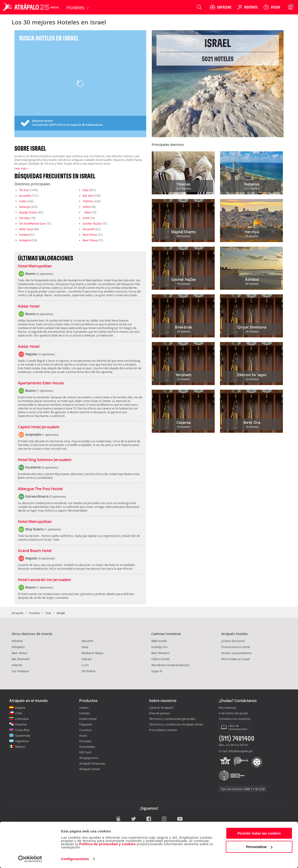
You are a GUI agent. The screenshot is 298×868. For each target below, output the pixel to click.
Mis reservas (227, 708)
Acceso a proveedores (236, 653)
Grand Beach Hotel (35, 551)
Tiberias (88, 201)
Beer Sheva (90, 240)
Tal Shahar (89, 671)
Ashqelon (25, 240)
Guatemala (23, 735)
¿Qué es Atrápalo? (161, 708)
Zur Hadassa (20, 671)
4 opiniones (45, 314)
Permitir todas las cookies (259, 833)
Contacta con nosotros (235, 719)
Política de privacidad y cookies (107, 844)
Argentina (22, 741)
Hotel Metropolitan (35, 266)
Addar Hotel (29, 306)
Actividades (87, 747)
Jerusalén (25, 196)
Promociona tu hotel (235, 647)
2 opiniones (45, 274)
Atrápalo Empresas (92, 763)
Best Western (161, 653)
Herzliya (24, 218)
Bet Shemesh (21, 659)
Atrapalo (18, 613)
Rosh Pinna (90, 235)
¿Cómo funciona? (233, 641)
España (20, 708)
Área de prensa (159, 713)
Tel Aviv (24, 190)
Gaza (85, 647)
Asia (48, 613)
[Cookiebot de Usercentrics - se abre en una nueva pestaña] (30, 859)
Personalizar (259, 847)
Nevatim (87, 641)
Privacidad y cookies (163, 730)
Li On (85, 665)
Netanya (25, 207)
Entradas (85, 741)
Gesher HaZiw (92, 223)
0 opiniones (50, 467)
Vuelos (84, 708)
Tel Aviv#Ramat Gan (32, 223)
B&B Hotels (159, 641)
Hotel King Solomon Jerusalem (45, 460)
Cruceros (85, 730)
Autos (83, 735)
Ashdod (24, 235)
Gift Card (85, 752)
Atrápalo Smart (90, 769)
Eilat (85, 190)
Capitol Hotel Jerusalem (39, 427)
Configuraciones (75, 859)
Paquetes (86, 724)
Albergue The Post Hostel (40, 489)
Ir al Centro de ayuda (233, 713)
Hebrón (17, 665)
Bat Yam (88, 196)
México (20, 747)
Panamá (21, 724)
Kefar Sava (26, 229)
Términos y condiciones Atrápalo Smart (176, 724)
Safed (86, 207)
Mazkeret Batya (92, 653)
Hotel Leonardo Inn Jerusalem (44, 580)
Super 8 (157, 671)
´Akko (87, 212)
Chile (19, 713)
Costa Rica (22, 730)
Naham (87, 659)
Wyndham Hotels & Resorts (170, 665)
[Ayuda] (272, 7)
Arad (86, 218)
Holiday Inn (159, 647)
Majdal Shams (28, 212)
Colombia (22, 719)
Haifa (23, 201)
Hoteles (34, 613)
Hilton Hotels (161, 659)
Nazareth (89, 229)
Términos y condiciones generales (172, 719)
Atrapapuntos (89, 758)
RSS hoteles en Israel (235, 659)
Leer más (21, 168)
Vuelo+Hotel (88, 719)
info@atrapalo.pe (240, 751)
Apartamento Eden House (41, 383)
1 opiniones (45, 391)
